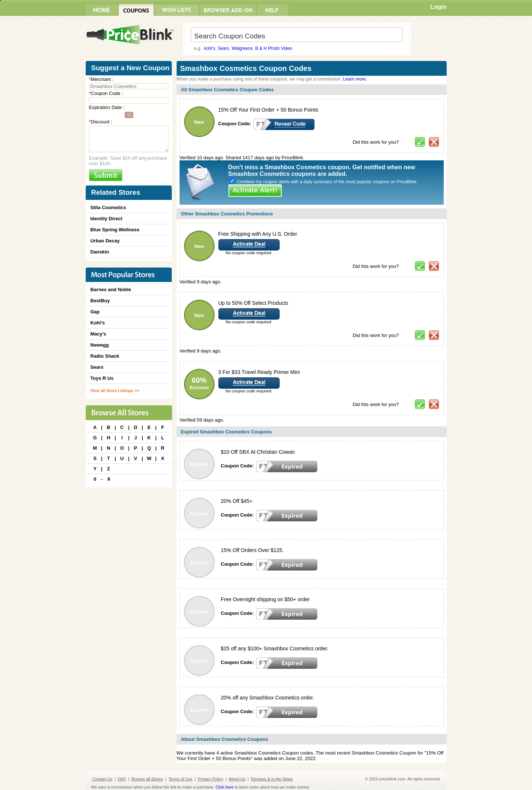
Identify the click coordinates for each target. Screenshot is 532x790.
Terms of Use (180, 779)
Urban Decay (105, 241)
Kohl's (98, 323)
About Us (237, 779)
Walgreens (242, 48)
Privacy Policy (211, 779)
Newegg (100, 345)
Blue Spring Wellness (115, 230)
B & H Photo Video (274, 48)
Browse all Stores (147, 779)
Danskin (100, 252)
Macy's (98, 334)
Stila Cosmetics (108, 207)
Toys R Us (102, 378)
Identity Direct (107, 219)
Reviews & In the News (272, 779)
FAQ (122, 779)
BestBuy (100, 301)
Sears (223, 48)
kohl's (209, 48)
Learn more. (355, 79)
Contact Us (102, 779)
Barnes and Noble (111, 290)
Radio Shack (105, 356)
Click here (224, 787)
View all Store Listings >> (115, 391)
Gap (95, 312)
